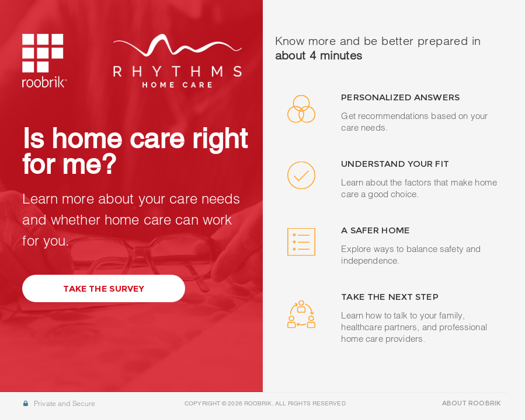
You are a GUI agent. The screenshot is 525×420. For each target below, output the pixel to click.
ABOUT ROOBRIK (471, 403)
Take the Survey (103, 288)
